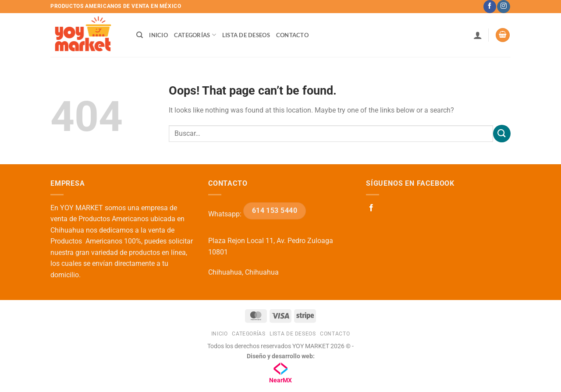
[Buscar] (140, 35)
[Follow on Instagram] (503, 7)
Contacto (292, 35)
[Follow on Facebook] (490, 7)
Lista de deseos (246, 35)
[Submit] (502, 133)
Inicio (158, 35)
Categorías (195, 35)
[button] (478, 35)
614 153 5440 (275, 211)
